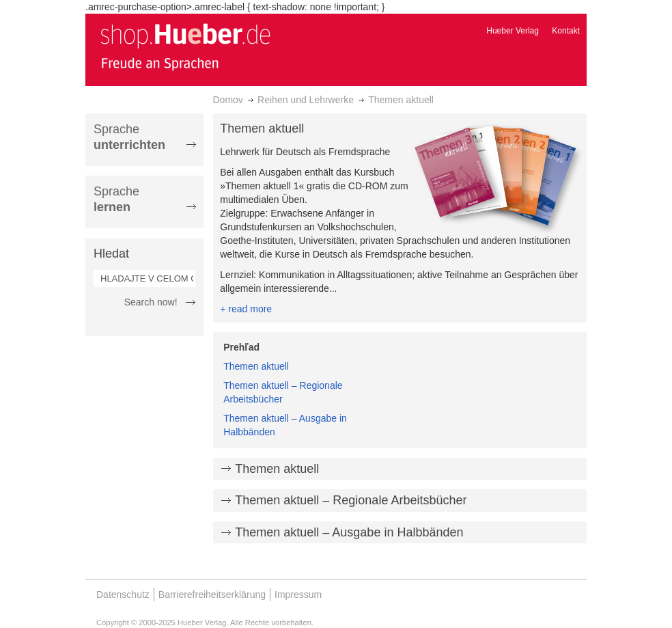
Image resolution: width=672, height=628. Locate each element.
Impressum (298, 595)
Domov (228, 100)
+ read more (246, 309)
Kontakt (566, 31)
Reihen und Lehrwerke (306, 100)
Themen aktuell (256, 366)
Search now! (151, 302)
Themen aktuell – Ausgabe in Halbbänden (349, 532)
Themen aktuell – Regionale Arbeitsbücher (351, 500)
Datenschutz (123, 595)
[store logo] (185, 46)
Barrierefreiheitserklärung (212, 595)
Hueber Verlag (513, 31)
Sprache (129, 137)
